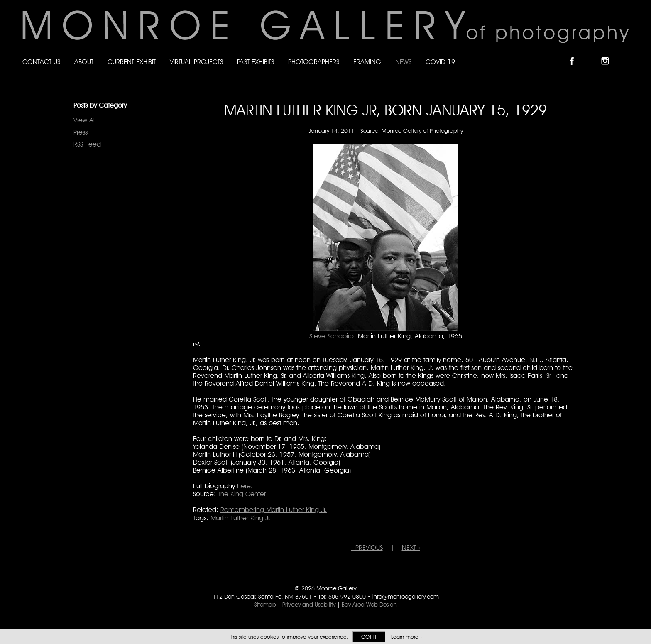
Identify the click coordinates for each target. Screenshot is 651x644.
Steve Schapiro (332, 336)
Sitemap (265, 605)
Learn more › (406, 637)
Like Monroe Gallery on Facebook (576, 54)
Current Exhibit (132, 62)
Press (81, 132)
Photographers (314, 62)
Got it (369, 637)
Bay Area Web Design (369, 605)
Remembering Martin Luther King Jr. (274, 510)
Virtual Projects (196, 62)
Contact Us (41, 62)
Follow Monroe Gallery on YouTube (625, 54)
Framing (367, 62)
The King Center (242, 494)
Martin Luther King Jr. (241, 518)
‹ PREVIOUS (367, 547)
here (244, 486)
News (403, 62)
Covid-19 (440, 62)
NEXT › (411, 547)
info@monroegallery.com (406, 597)
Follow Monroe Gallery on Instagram (609, 54)
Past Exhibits (256, 62)
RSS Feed (87, 144)
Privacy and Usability (309, 605)
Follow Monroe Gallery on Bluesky (592, 54)
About (84, 62)
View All (85, 120)
